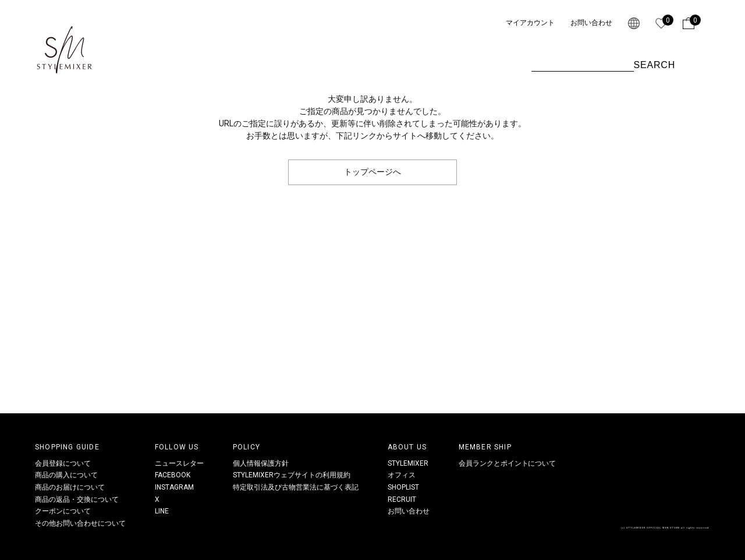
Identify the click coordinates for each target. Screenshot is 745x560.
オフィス (402, 475)
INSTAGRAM (174, 487)
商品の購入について (66, 475)
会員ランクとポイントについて (508, 463)
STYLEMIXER (408, 463)
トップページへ (372, 172)
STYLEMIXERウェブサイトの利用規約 (292, 475)
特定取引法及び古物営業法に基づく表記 (296, 487)
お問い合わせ (591, 23)
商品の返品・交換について (77, 499)
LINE (162, 511)
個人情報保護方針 (261, 463)
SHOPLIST (403, 487)
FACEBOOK (173, 475)
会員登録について (63, 463)
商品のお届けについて (70, 487)
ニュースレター (179, 463)
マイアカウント (530, 23)
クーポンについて (63, 511)
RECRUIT (402, 499)
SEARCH (654, 65)
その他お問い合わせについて (80, 523)
